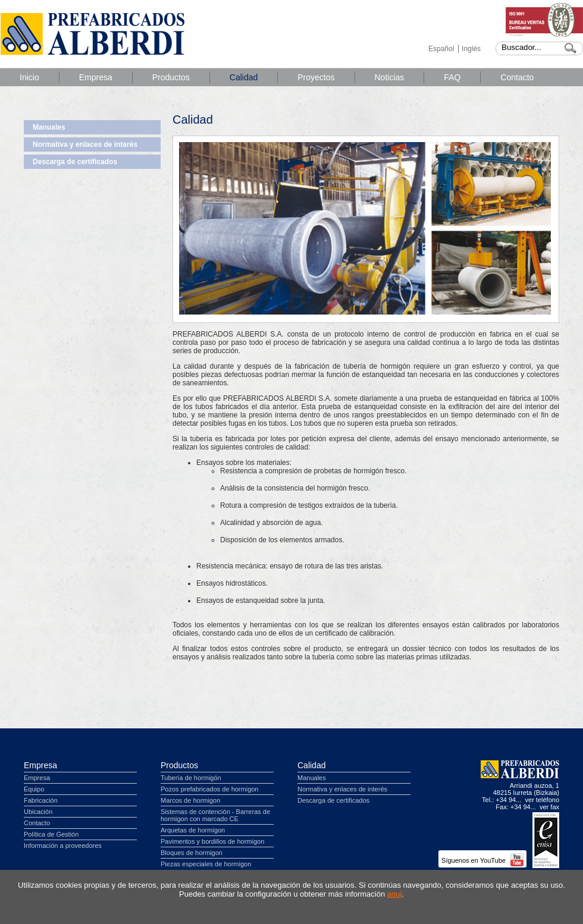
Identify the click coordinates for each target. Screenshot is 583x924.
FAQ (452, 77)
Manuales (49, 127)
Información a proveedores (63, 846)
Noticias (390, 77)
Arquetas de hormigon (193, 830)
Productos (171, 77)
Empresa (96, 77)
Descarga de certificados (75, 162)
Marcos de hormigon (190, 800)
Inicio (29, 77)
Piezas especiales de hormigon (206, 864)
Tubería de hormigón (191, 778)
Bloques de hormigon (192, 853)
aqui (395, 894)
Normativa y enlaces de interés (85, 144)
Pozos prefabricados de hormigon (209, 789)
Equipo (34, 789)
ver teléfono (542, 800)
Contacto (517, 77)
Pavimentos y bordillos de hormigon (212, 841)
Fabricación (41, 800)
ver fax (549, 807)
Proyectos (316, 77)
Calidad (244, 77)
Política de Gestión (51, 834)
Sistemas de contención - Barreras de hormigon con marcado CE (215, 815)
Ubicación (38, 812)
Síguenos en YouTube (482, 860)
